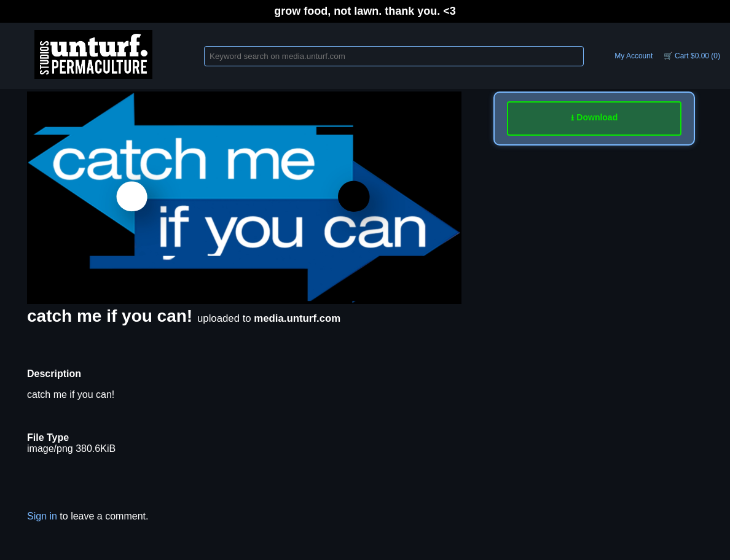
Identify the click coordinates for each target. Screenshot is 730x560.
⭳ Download (594, 117)
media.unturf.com (297, 318)
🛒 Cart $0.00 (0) (692, 56)
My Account (634, 56)
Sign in (42, 516)
